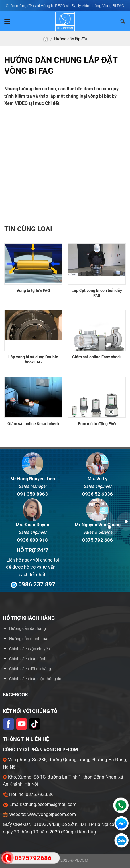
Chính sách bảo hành (28, 659)
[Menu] (7, 21)
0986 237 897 (32, 584)
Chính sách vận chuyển (30, 649)
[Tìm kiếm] (123, 21)
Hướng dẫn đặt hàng (28, 629)
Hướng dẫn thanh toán (29, 639)
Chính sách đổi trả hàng (30, 669)
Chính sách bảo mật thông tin (35, 679)
